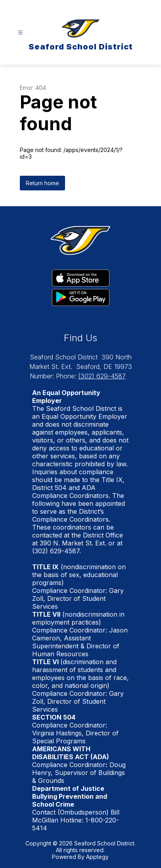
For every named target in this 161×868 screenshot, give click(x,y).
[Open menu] (20, 33)
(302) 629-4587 (102, 376)
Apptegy (97, 857)
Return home (42, 183)
